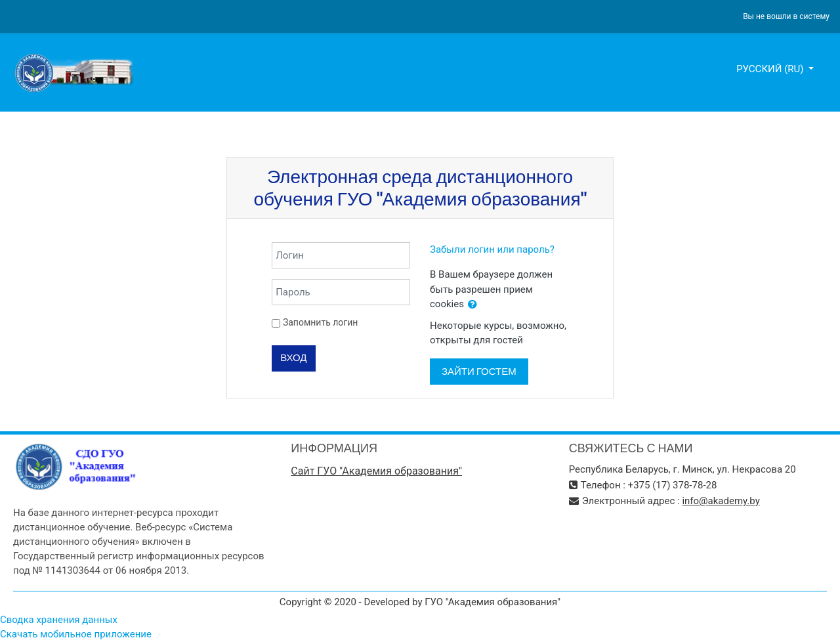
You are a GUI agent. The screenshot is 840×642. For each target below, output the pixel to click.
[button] (472, 305)
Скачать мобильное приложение (76, 634)
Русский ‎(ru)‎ (771, 69)
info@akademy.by (721, 501)
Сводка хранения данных (59, 620)
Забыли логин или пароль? (492, 249)
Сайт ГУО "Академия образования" (376, 471)
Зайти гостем (479, 371)
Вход (293, 357)
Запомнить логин (320, 322)
